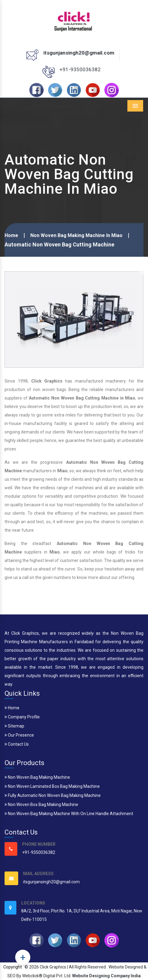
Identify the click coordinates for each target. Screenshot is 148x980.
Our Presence (19, 735)
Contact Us (17, 744)
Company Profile (22, 717)
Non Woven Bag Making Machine (37, 777)
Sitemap (14, 726)
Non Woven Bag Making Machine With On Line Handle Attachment (69, 814)
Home (11, 235)
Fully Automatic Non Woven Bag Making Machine (53, 795)
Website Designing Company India (106, 976)
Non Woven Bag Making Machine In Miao (76, 235)
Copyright (13, 967)
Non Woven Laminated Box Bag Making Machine (52, 786)
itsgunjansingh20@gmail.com (79, 53)
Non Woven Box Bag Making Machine (41, 804)
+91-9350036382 (80, 69)
